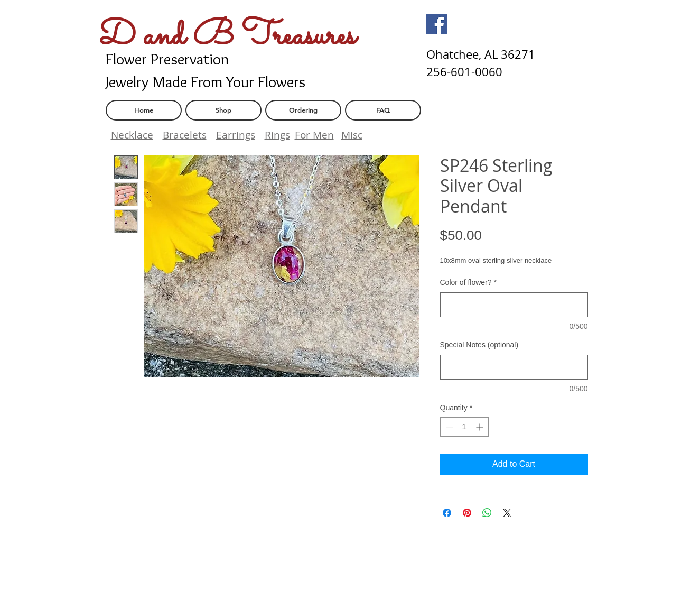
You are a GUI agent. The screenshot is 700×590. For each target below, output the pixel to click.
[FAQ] (383, 110)
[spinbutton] (464, 427)
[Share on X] (507, 513)
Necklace (132, 135)
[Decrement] (448, 427)
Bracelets (185, 135)
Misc (352, 135)
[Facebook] (437, 24)
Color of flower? (469, 282)
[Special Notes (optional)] (514, 367)
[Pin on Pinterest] (467, 513)
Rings (277, 135)
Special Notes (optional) (479, 345)
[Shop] (223, 110)
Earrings (236, 135)
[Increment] (480, 427)
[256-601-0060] (464, 72)
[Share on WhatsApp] (487, 513)
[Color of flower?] (514, 305)
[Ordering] (303, 110)
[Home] (144, 110)
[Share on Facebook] (447, 513)
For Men (314, 135)
